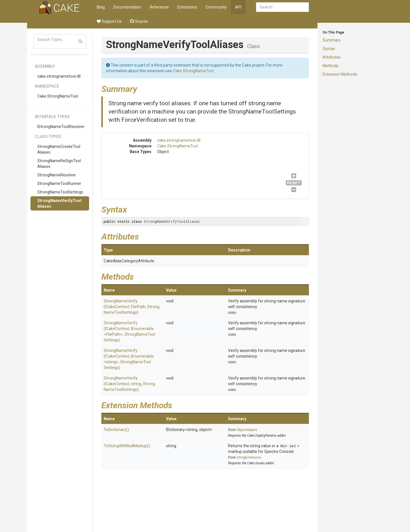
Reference (159, 7)
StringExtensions (249, 457)
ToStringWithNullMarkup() (127, 446)
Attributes (332, 57)
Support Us (109, 21)
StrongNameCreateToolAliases (59, 149)
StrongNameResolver (57, 175)
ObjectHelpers (247, 430)
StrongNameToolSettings (60, 192)
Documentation (127, 7)
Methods (331, 66)
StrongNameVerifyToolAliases (59, 203)
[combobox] (282, 7)
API (238, 7)
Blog (101, 7)
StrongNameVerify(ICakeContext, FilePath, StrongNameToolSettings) (132, 307)
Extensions (187, 7)
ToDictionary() (116, 430)
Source (139, 21)
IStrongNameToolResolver (61, 127)
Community (216, 7)
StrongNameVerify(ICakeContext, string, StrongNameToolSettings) (129, 384)
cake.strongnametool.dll (59, 76)
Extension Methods (340, 74)
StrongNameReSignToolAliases (59, 164)
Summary (332, 40)
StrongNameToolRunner (59, 183)
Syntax (329, 49)
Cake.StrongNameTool (58, 96)
